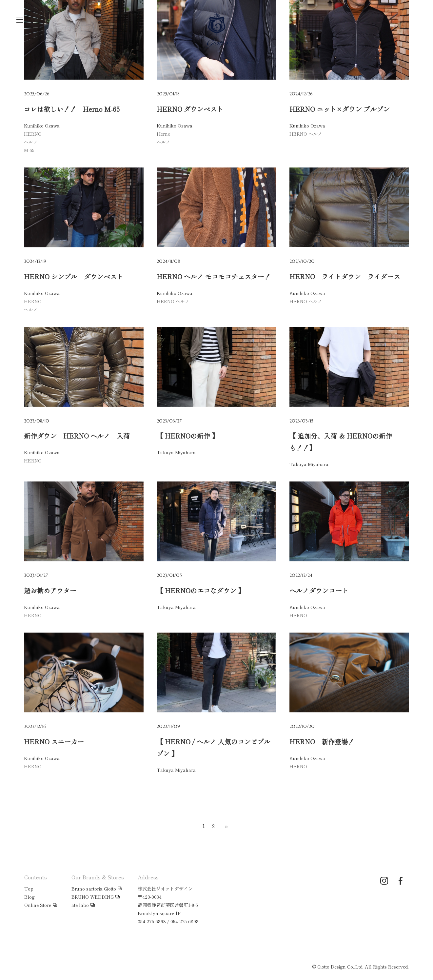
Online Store (38, 905)
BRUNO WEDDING (93, 897)
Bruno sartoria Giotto (94, 889)
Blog (30, 897)
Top (29, 889)
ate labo (80, 905)
